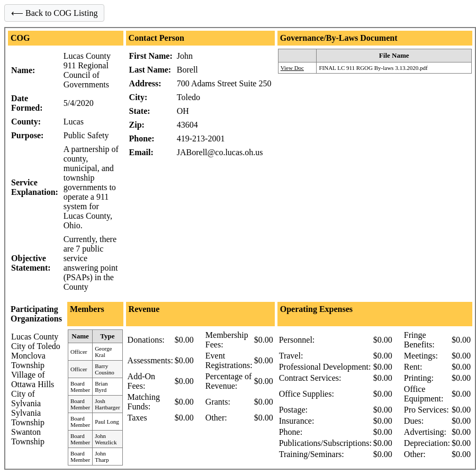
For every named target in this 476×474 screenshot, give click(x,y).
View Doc (292, 68)
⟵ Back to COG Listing (54, 13)
